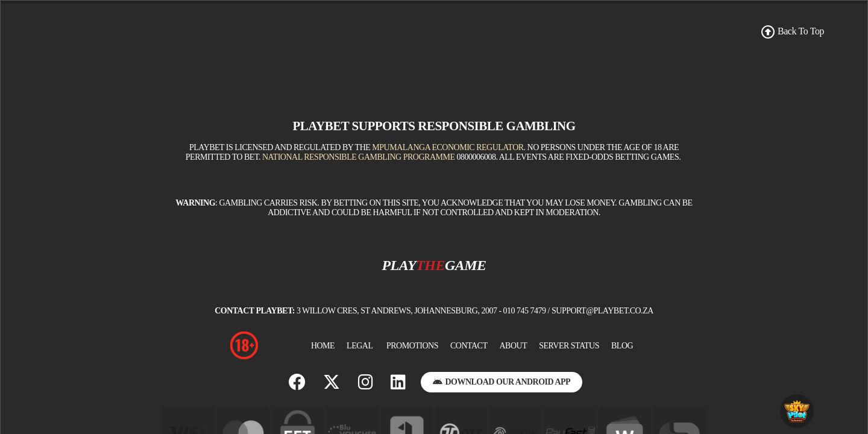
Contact (469, 346)
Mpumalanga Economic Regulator (448, 147)
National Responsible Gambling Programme (359, 157)
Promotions (412, 346)
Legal (360, 346)
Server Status (569, 346)
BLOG (622, 346)
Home (323, 346)
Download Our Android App (502, 382)
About (513, 346)
